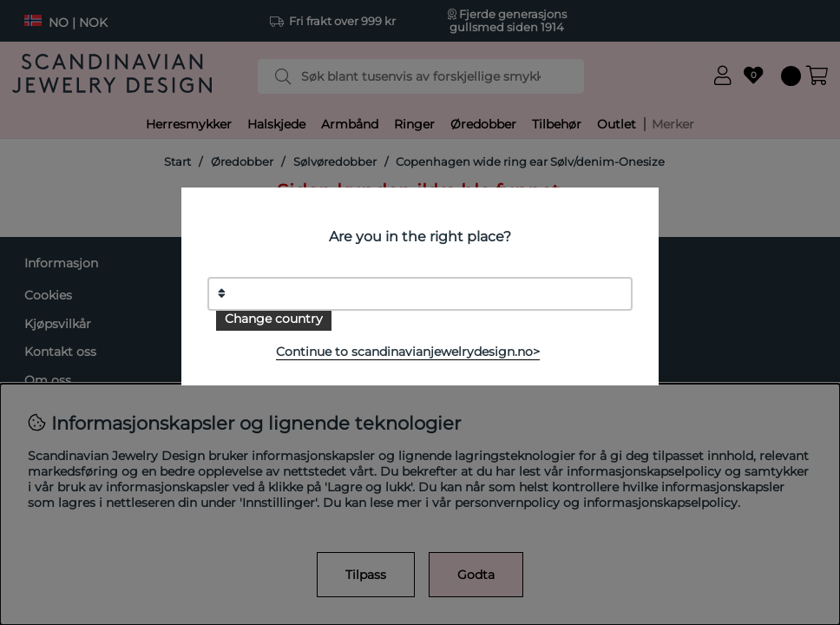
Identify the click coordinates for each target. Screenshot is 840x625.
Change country (274, 319)
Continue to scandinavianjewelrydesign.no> (408, 352)
